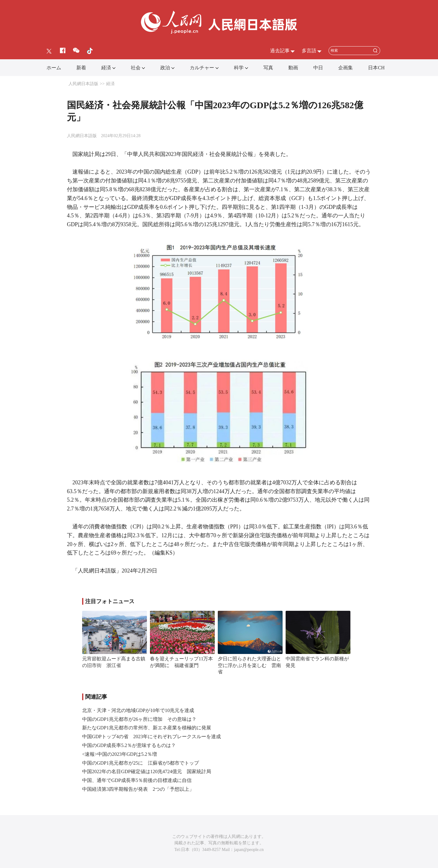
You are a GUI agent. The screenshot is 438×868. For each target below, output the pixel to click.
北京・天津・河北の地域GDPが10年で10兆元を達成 (138, 710)
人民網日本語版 (83, 84)
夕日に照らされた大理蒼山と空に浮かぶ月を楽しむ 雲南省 (249, 665)
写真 (268, 68)
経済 (106, 68)
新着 (81, 68)
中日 (318, 68)
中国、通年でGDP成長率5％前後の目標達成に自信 (137, 780)
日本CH (376, 68)
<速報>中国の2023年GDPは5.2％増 (120, 754)
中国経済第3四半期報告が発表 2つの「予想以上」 (138, 789)
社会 (136, 68)
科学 (239, 68)
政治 (165, 68)
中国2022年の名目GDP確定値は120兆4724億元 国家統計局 (147, 771)
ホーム (54, 68)
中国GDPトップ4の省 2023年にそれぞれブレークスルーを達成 (151, 737)
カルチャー (202, 68)
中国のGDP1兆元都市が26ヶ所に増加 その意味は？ (139, 719)
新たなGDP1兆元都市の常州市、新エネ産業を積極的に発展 (147, 728)
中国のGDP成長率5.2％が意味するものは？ (129, 745)
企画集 (346, 68)
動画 (293, 68)
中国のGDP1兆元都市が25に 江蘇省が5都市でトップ (141, 763)
